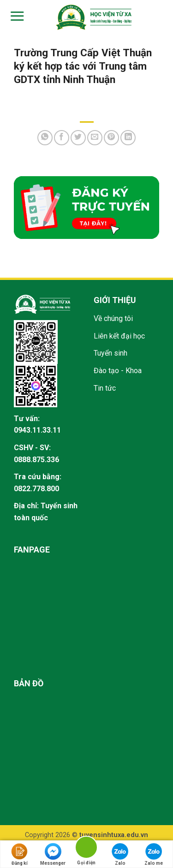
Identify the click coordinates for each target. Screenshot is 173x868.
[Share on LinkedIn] (128, 138)
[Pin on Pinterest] (111, 138)
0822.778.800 (36, 489)
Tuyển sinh (110, 353)
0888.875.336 (36, 460)
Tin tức (105, 388)
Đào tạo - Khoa (118, 371)
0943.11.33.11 (37, 430)
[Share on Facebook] (62, 138)
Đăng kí (19, 854)
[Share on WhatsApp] (45, 138)
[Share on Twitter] (78, 138)
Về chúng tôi (113, 318)
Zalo (120, 854)
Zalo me (154, 854)
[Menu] (16, 16)
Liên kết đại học (119, 336)
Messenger (53, 854)
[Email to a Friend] (95, 138)
